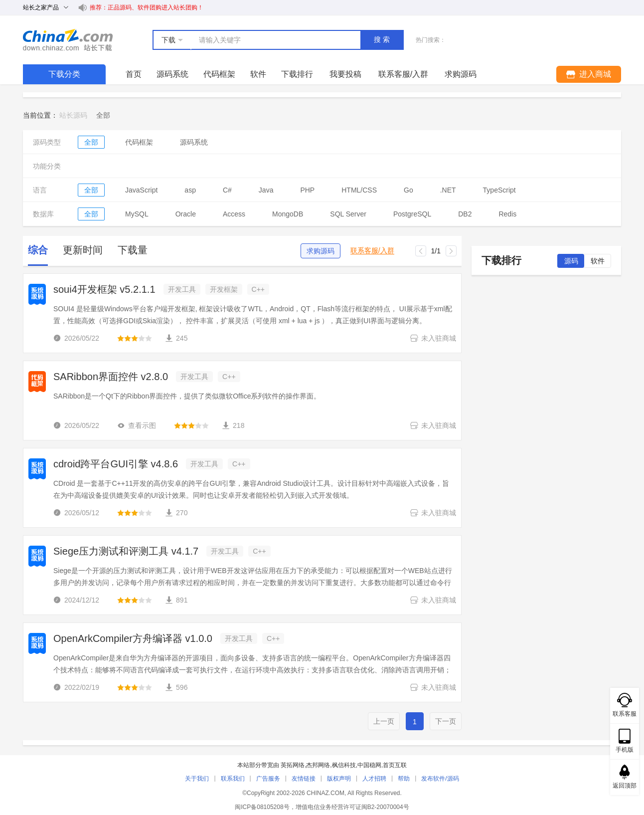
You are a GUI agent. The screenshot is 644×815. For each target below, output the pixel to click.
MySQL (137, 214)
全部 (91, 142)
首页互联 (395, 765)
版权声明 (339, 779)
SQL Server (348, 214)
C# (227, 190)
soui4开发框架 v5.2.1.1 (104, 289)
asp (190, 190)
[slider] (135, 338)
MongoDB (288, 214)
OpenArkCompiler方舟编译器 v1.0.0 (133, 638)
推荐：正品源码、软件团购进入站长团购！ (147, 7)
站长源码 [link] (73, 115)
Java (266, 190)
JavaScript (141, 190)
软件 (258, 74)
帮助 (404, 779)
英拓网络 (293, 765)
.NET (448, 190)
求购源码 (321, 251)
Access (234, 214)
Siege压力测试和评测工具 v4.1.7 (126, 551)
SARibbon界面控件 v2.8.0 (111, 377)
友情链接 (304, 779)
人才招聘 (374, 779)
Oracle (186, 214)
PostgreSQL (412, 214)
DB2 (465, 214)
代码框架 (219, 74)
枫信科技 (344, 765)
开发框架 (224, 289)
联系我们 (233, 779)
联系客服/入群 (372, 251)
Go (408, 190)
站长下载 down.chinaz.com (68, 40)
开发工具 (182, 289)
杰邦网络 (318, 765)
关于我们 (197, 779)
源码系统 (172, 74)
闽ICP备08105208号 (262, 807)
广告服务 (268, 779)
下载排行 (297, 74)
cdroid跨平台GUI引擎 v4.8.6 (116, 464)
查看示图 (137, 425)
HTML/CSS (359, 190)
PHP (307, 190)
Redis (507, 214)
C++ (258, 289)
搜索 (383, 39)
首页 (134, 74)
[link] (103, 115)
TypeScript (499, 190)
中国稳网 (369, 765)
